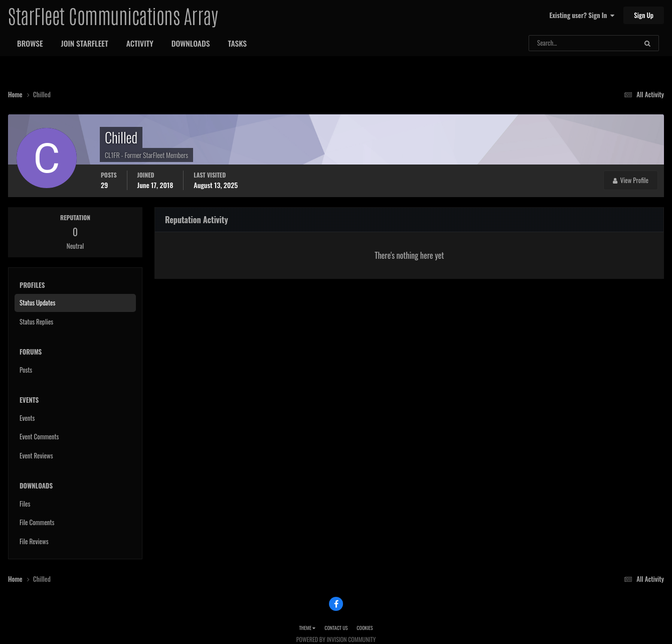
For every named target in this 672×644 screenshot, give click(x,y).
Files (25, 504)
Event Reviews (36, 455)
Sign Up (644, 15)
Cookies (365, 628)
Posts (26, 370)
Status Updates (37, 302)
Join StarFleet (85, 43)
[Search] (556, 43)
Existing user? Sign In (582, 15)
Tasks (237, 43)
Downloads (191, 43)
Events (27, 418)
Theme (307, 628)
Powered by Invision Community (336, 639)
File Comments (37, 522)
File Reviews (34, 541)
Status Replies (36, 321)
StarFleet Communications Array (113, 15)
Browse (30, 43)
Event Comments (39, 436)
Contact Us (336, 628)
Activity (140, 43)
